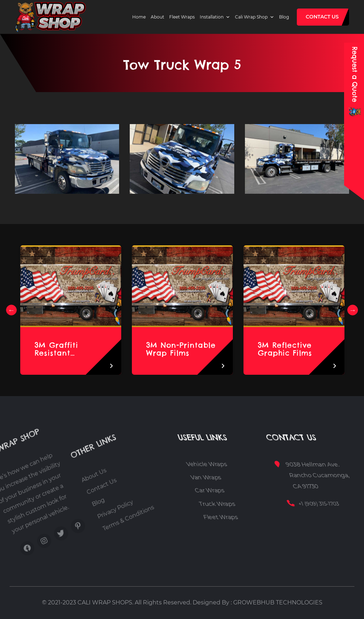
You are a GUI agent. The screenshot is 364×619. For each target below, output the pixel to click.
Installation (212, 17)
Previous (11, 310)
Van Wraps (230, 477)
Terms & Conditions (124, 507)
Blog (284, 17)
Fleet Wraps (182, 17)
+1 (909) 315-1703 (334, 504)
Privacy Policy (109, 508)
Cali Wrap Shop (251, 17)
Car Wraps (230, 490)
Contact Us (322, 17)
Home (139, 17)
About (157, 17)
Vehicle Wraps (234, 464)
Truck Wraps (234, 504)
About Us (72, 492)
